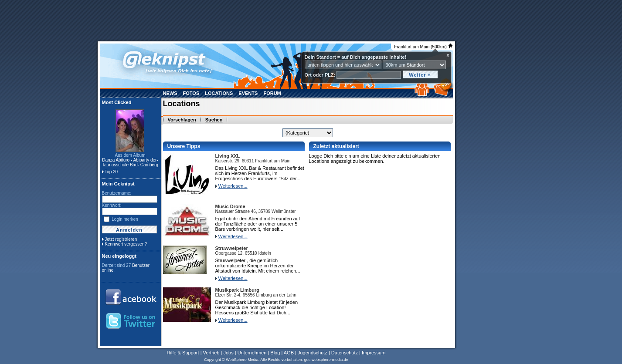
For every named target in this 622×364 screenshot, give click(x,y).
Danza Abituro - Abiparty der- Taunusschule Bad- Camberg (130, 162)
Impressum (374, 353)
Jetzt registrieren (121, 239)
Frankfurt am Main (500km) (423, 47)
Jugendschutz (313, 353)
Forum (272, 93)
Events (248, 93)
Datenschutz (345, 353)
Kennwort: (112, 205)
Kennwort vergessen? (126, 244)
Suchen (214, 120)
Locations (219, 93)
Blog (275, 353)
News (170, 93)
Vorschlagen (182, 120)
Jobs (228, 353)
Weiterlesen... (233, 186)
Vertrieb (211, 353)
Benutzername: (117, 193)
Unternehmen (252, 353)
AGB (289, 353)
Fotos (191, 93)
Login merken (125, 219)
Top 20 (111, 172)
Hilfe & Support (183, 353)
